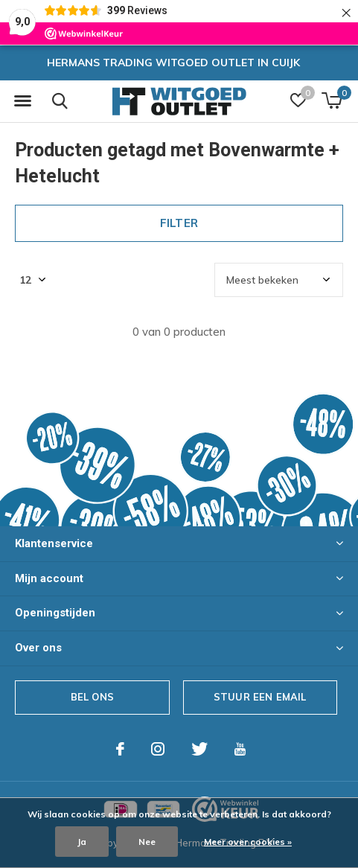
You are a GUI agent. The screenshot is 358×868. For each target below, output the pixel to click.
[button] (22, 101)
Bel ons (92, 697)
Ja (82, 842)
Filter (179, 223)
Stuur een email (260, 697)
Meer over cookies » (248, 842)
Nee (147, 842)
